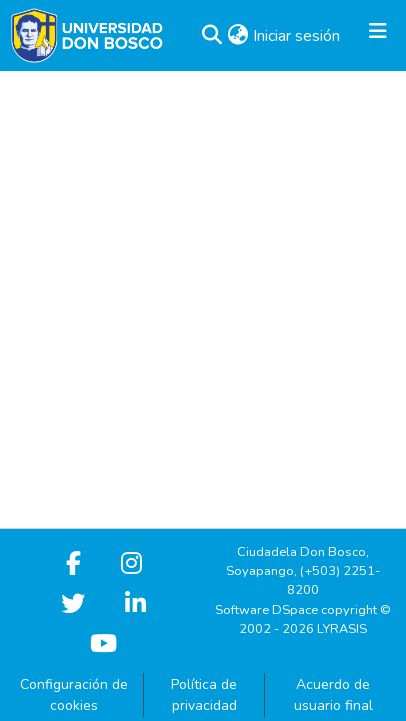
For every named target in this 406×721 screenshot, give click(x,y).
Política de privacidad (204, 695)
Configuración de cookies (74, 695)
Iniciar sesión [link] (297, 36)
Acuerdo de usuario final (333, 695)
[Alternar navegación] (378, 36)
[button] (211, 36)
